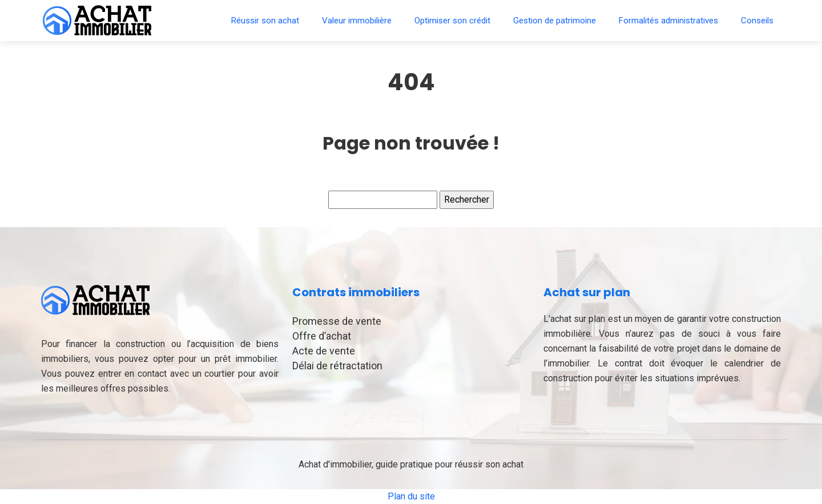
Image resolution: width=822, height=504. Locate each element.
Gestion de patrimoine (555, 21)
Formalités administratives (668, 21)
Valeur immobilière (357, 21)
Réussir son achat (265, 21)
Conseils (757, 21)
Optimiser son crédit (452, 21)
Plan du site (411, 496)
